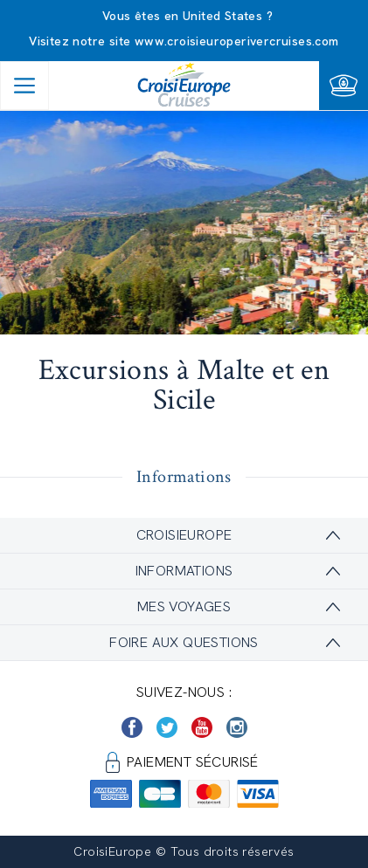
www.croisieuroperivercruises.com (237, 41)
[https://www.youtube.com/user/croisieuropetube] (202, 727)
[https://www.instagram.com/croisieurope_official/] (237, 727)
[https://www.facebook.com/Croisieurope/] (132, 727)
